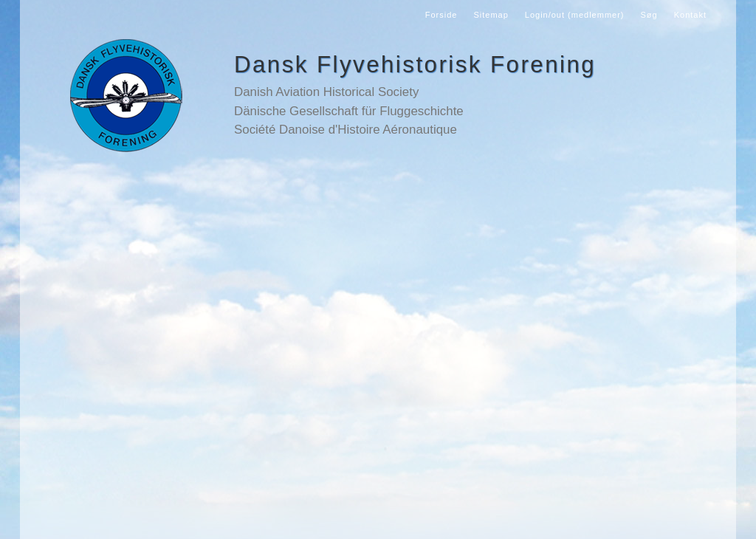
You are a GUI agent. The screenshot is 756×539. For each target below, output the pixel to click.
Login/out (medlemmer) (575, 15)
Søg (649, 15)
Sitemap (491, 15)
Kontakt (690, 15)
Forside (441, 15)
